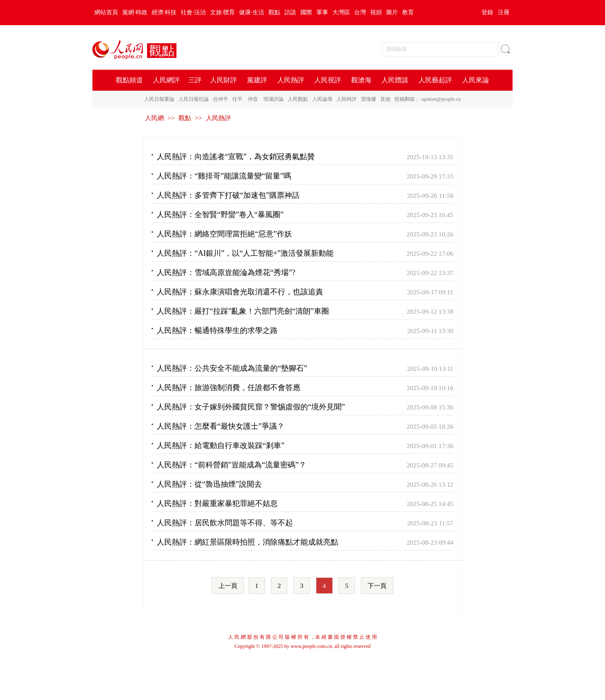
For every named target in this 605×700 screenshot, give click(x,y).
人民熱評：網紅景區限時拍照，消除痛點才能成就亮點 (247, 542)
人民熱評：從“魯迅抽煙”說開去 (209, 484)
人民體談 (395, 80)
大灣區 (341, 12)
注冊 (504, 12)
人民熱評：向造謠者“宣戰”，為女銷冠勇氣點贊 (236, 157)
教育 (408, 12)
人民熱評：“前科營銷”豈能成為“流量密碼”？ (231, 465)
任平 (237, 99)
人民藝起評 (435, 80)
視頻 (376, 12)
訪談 (290, 12)
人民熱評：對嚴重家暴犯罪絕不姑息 (217, 503)
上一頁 (228, 586)
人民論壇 (322, 99)
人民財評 (224, 80)
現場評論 (274, 99)
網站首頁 (106, 12)
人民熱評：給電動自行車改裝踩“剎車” (221, 446)
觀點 (274, 12)
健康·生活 (252, 12)
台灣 (360, 12)
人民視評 (328, 80)
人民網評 (166, 80)
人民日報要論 (159, 99)
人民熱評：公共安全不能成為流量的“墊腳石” (232, 368)
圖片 (392, 12)
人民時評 (347, 99)
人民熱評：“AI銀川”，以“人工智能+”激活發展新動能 (245, 253)
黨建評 (257, 80)
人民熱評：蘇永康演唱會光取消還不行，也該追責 (240, 292)
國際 (306, 12)
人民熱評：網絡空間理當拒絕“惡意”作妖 (224, 234)
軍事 (322, 12)
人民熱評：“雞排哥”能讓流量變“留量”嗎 (224, 176)
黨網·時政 (135, 12)
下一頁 (377, 586)
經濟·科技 (164, 12)
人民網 (154, 118)
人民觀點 (298, 99)
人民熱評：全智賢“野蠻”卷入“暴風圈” (220, 215)
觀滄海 (361, 80)
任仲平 (221, 99)
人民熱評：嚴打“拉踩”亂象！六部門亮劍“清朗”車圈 (243, 311)
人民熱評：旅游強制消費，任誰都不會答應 (229, 388)
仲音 (253, 99)
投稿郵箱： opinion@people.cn (427, 99)
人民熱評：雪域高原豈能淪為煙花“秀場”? (226, 273)
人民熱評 (291, 80)
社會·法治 (193, 12)
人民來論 (476, 80)
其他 (385, 99)
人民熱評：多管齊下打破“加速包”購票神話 (228, 195)
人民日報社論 (194, 99)
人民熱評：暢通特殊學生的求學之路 (217, 330)
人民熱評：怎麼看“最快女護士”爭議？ (221, 426)
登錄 (487, 12)
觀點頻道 (129, 80)
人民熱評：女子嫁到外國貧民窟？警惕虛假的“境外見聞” (251, 407)
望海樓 (368, 99)
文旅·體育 (223, 12)
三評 (195, 80)
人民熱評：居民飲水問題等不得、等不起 (225, 523)
